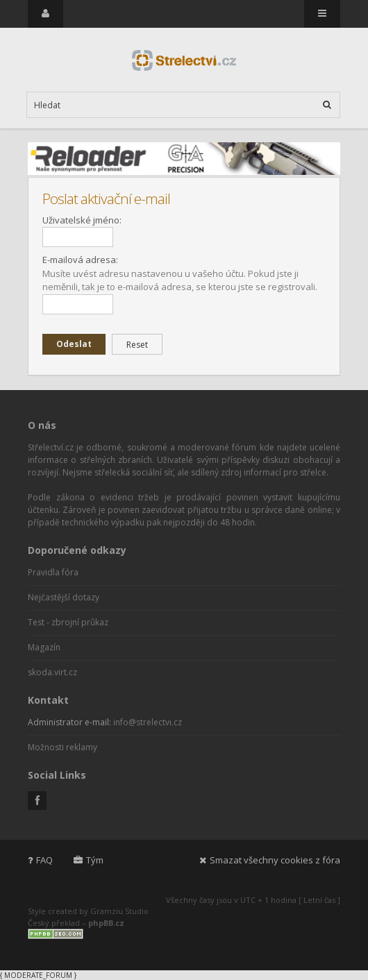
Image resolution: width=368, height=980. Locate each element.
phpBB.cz (106, 923)
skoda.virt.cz (52, 672)
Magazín (44, 647)
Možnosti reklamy (62, 747)
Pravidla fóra (53, 572)
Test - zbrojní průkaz (68, 622)
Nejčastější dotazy (64, 597)
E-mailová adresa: (80, 260)
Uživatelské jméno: (82, 220)
